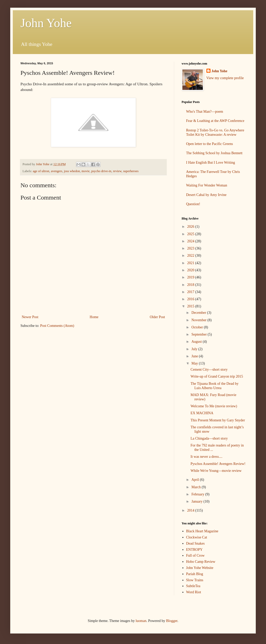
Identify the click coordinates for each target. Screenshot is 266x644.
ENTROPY (195, 550)
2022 (191, 256)
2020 (191, 270)
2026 (191, 227)
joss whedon (72, 171)
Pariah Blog (195, 574)
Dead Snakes (196, 543)
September (199, 334)
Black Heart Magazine (202, 531)
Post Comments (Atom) (57, 326)
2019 (191, 277)
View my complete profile (225, 78)
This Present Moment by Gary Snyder (218, 420)
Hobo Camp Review (201, 562)
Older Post (158, 317)
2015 (191, 306)
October (198, 327)
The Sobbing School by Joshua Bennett (214, 153)
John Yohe (46, 23)
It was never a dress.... (206, 457)
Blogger (172, 621)
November (199, 320)
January (197, 501)
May (195, 363)
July (195, 349)
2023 (191, 248)
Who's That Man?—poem (205, 112)
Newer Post (30, 317)
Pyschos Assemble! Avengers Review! (218, 464)
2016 (191, 299)
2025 (191, 234)
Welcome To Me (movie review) (214, 406)
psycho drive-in (101, 171)
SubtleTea (193, 586)
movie (86, 171)
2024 (191, 241)
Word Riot (194, 592)
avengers (57, 171)
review (117, 171)
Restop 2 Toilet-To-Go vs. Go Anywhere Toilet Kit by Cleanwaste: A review (215, 132)
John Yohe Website (200, 568)
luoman (141, 621)
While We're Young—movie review (216, 471)
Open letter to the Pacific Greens (210, 144)
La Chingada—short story (209, 438)
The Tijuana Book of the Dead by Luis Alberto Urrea (214, 386)
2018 (191, 285)
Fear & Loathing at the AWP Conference (215, 121)
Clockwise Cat (197, 537)
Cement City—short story (209, 370)
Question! (193, 204)
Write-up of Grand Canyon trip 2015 (217, 376)
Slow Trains (195, 580)
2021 (191, 263)
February (198, 494)
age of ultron (41, 171)
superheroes (131, 171)
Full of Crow (195, 555)
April (196, 480)
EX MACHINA (202, 413)
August (197, 342)
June (195, 356)
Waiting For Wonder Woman (207, 185)
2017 (191, 292)
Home (94, 317)
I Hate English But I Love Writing (211, 163)
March (196, 487)
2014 (191, 510)
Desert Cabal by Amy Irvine (206, 195)
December (199, 313)
